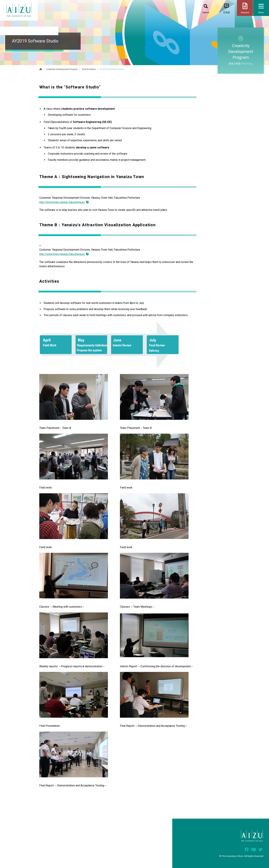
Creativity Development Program (62, 69)
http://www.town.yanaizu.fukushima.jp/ (64, 202)
